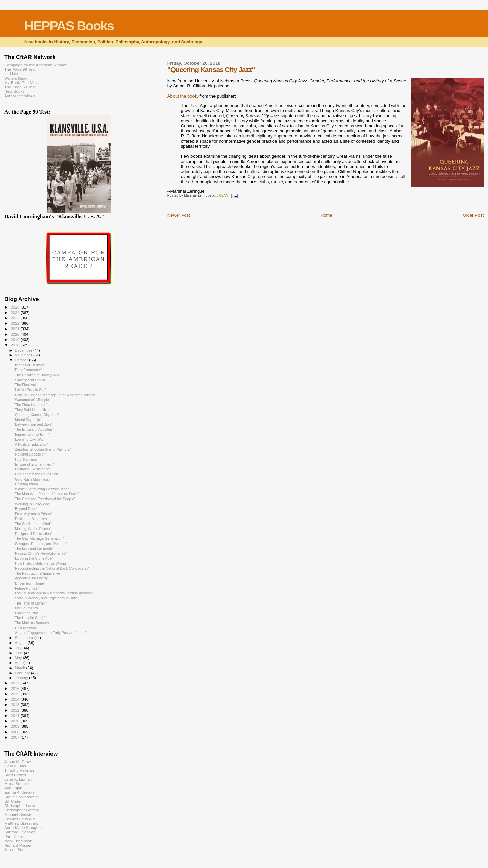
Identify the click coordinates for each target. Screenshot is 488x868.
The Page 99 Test (20, 69)
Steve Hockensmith (22, 797)
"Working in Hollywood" (32, 504)
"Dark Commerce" (28, 370)
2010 (15, 721)
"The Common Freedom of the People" (44, 499)
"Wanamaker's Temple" (32, 400)
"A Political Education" (31, 444)
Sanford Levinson (20, 832)
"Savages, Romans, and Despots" (40, 544)
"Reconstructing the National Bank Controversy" (52, 568)
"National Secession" (30, 454)
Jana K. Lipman (18, 779)
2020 (15, 334)
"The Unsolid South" (30, 618)
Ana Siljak (13, 788)
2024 (15, 312)
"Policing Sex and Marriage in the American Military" (55, 395)
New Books (14, 91)
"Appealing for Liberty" (31, 578)
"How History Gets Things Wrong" (40, 563)
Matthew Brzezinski (22, 823)
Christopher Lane (20, 806)
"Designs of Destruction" (33, 534)
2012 (15, 710)
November (24, 355)
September (25, 638)
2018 (15, 345)
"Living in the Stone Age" (33, 558)
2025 (15, 307)
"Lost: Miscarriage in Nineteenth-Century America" (53, 593)
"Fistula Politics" (26, 608)
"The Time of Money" (30, 603)
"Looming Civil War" (29, 439)
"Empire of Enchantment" (34, 464)
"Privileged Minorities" (31, 519)
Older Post (473, 215)
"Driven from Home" (29, 583)
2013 (15, 705)
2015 (15, 694)
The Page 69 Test (20, 87)
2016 (15, 688)
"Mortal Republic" (27, 420)
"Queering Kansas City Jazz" (36, 415)
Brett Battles (15, 775)
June (19, 653)
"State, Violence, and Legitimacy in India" (46, 598)
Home (327, 215)
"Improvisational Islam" (32, 435)
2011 (15, 715)
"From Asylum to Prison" (33, 514)
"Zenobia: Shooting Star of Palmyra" (42, 449)
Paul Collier (15, 836)
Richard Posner (18, 845)
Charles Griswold (19, 819)
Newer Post (179, 215)
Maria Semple (17, 784)
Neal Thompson (18, 841)
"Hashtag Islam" (26, 484)
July (19, 648)
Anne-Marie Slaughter (24, 828)
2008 (15, 732)
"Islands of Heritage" (30, 365)
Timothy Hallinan (19, 770)
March (21, 668)
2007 (15, 737)
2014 (15, 699)
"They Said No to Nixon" (33, 410)
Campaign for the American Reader (36, 65)
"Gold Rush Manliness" (32, 479)
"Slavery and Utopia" (30, 380)
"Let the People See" (30, 390)
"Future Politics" (26, 588)
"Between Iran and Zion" (33, 424)
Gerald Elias (15, 766)
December (24, 350)
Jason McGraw (18, 761)
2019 (15, 340)
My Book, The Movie (23, 82)
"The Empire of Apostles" (33, 429)
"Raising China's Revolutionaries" (40, 553)
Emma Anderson (19, 792)
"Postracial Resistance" (32, 469)
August (21, 643)
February (23, 673)
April (19, 663)
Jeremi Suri (14, 850)
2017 (15, 683)
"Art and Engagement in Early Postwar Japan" (50, 633)
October (22, 360)
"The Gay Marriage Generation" (39, 538)
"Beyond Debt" (25, 509)
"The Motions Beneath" (32, 623)
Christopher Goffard (22, 810)
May (19, 658)
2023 (15, 318)
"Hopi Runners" (26, 459)
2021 (15, 329)
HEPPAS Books (69, 26)
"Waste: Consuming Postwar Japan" (42, 489)
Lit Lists (11, 74)
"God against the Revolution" (36, 474)
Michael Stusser (18, 814)
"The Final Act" (25, 385)
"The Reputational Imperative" (37, 573)
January (22, 678)
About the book (182, 96)
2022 (15, 323)
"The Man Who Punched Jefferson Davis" (46, 494)
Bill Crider (13, 801)
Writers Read (16, 78)
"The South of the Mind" (33, 524)
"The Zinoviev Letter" (30, 405)
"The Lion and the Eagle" (33, 548)
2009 (15, 726)
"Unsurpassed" (25, 628)
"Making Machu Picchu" (32, 529)
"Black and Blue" (27, 613)
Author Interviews (20, 96)
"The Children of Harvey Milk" (37, 375)
